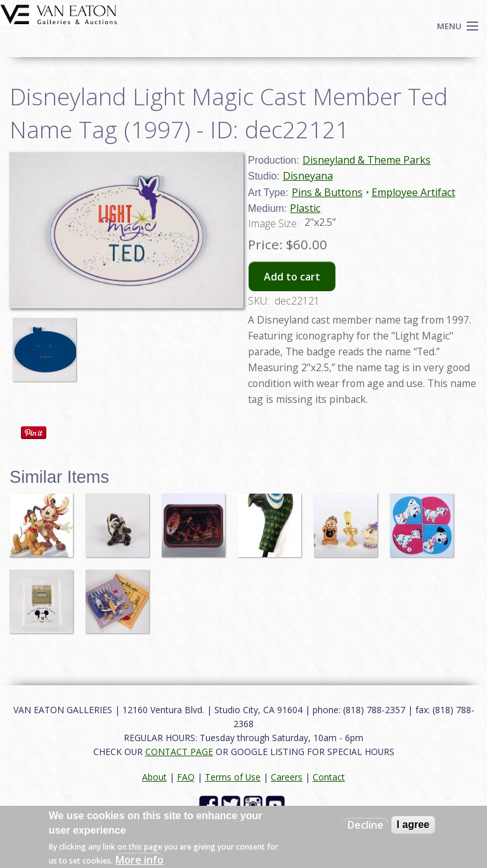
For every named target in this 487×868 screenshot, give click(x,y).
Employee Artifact (413, 192)
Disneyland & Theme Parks (367, 160)
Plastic (305, 208)
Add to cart (292, 277)
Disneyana (308, 176)
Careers (287, 777)
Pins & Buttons (327, 192)
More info (140, 860)
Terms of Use (233, 777)
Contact (329, 777)
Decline (366, 825)
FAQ (186, 777)
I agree (413, 825)
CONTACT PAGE (179, 752)
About (154, 777)
